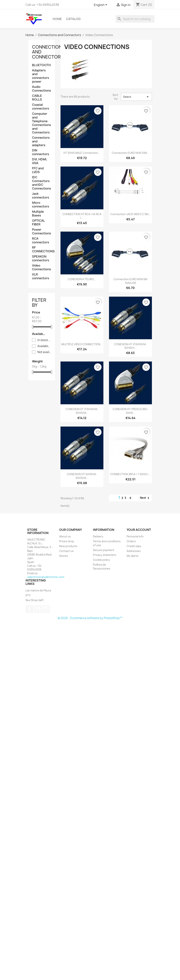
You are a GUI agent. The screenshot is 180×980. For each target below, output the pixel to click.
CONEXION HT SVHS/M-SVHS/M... (82, 476)
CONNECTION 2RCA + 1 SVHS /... (130, 474)
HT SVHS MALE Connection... (82, 153)
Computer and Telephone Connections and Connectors (41, 123)
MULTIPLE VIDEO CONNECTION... (82, 344)
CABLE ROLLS (37, 98)
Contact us (66, 551)
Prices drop (67, 541)
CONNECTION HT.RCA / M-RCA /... (82, 216)
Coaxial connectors (41, 107)
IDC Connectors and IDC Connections (41, 183)
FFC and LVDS (38, 170)
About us (65, 536)
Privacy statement (105, 555)
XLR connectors (41, 276)
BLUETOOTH (41, 65)
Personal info (135, 536)
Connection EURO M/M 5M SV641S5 (130, 281)
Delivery (98, 536)
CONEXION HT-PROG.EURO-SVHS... (130, 411)
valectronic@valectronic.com (46, 577)
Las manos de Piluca (38, 590)
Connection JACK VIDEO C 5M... (130, 214)
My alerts (133, 556)
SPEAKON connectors (41, 258)
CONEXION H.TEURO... (82, 279)
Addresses (134, 551)
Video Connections (41, 267)
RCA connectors (41, 240)
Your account (139, 530)
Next (145, 498)
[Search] (135, 19)
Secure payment (104, 550)
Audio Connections (41, 89)
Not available (44, 352)
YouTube (38, 609)
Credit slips (134, 546)
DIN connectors (41, 152)
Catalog (73, 19)
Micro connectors (41, 205)
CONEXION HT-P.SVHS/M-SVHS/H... (130, 346)
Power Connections (41, 231)
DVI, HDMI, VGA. (40, 161)
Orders (131, 541)
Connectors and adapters (41, 141)
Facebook (30, 609)
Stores (64, 556)
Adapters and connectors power (41, 76)
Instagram (46, 609)
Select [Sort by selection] (136, 97)
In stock (44, 340)
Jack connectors (41, 196)
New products (68, 546)
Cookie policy (101, 560)
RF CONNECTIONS (42, 249)
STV (28, 595)
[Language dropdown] (101, 5)
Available (44, 346)
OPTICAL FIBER (38, 223)
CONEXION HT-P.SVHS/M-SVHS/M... (82, 411)
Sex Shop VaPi (34, 600)
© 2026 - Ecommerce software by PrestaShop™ (90, 618)
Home (57, 19)
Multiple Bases (38, 214)
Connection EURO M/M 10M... (130, 153)
